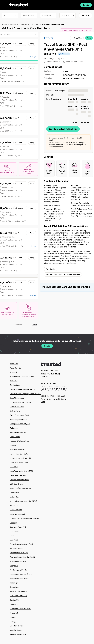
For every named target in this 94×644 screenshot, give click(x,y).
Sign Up (86, 5)
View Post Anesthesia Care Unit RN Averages (63, 274)
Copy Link (20, 44)
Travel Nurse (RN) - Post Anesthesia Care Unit (65, 47)
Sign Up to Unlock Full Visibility (63, 129)
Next (35, 325)
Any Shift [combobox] (65, 15)
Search (85, 15)
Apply (32, 44)
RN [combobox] (5, 15)
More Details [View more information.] (50, 269)
